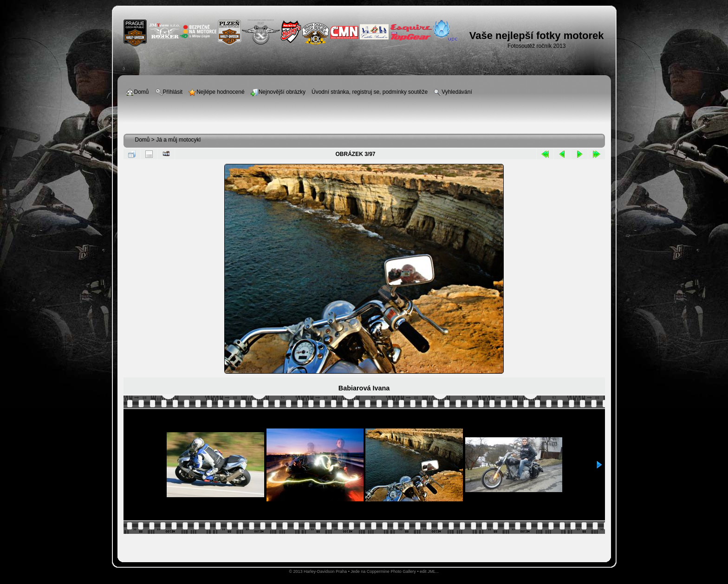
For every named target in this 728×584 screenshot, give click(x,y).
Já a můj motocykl (178, 140)
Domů (143, 140)
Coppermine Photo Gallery (391, 571)
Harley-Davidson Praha (325, 571)
